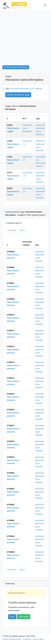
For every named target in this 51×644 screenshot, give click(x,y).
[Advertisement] (25, 37)
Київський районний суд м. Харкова (26, 89)
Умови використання (12, 639)
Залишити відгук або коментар (16, 67)
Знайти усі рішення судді (18, 95)
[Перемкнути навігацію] (45, 5)
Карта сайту (38, 639)
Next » (23, 230)
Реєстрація (24, 617)
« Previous (12, 230)
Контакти (27, 639)
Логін (12, 617)
